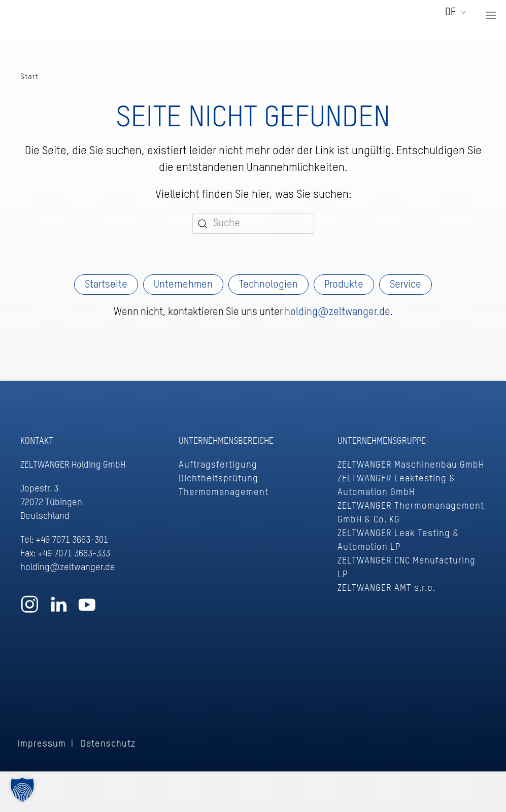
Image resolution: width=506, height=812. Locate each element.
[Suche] (253, 224)
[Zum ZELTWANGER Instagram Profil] (30, 609)
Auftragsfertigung (218, 465)
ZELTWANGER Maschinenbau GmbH (411, 465)
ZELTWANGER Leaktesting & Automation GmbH (397, 486)
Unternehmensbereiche (226, 441)
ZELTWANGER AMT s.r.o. (386, 588)
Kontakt (37, 441)
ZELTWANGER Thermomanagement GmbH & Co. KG (411, 513)
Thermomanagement (224, 492)
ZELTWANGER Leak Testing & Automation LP (398, 540)
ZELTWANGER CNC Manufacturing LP (407, 568)
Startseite (106, 285)
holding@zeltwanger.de (338, 312)
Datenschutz (108, 744)
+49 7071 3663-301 (72, 540)
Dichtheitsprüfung (218, 479)
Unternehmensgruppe (382, 441)
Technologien (268, 285)
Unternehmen (183, 285)
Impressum (42, 744)
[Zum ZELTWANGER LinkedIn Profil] (59, 609)
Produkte (344, 285)
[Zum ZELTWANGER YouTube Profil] (87, 609)
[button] (491, 15)
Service (406, 285)
